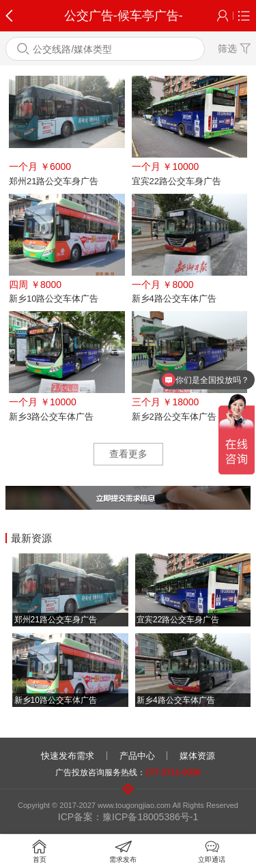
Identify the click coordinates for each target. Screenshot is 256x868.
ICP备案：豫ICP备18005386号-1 (128, 817)
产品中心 (137, 756)
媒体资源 (197, 756)
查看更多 (128, 454)
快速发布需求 (68, 756)
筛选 (234, 48)
